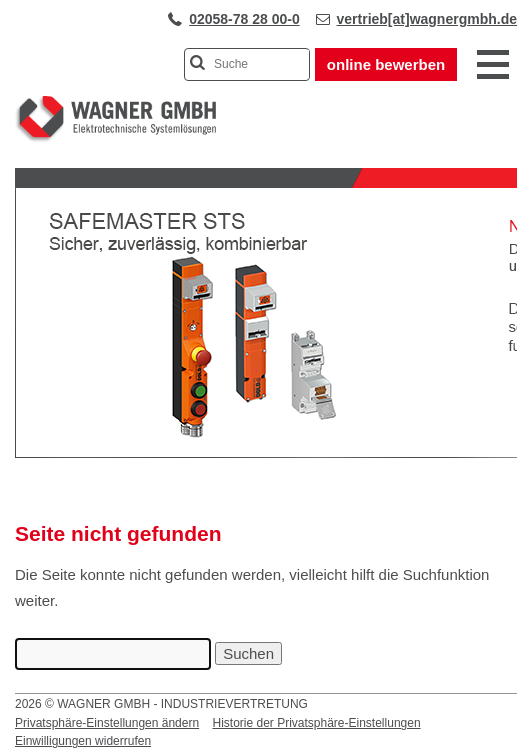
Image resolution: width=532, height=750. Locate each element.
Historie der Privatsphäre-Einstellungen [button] (316, 723)
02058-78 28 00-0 (244, 19)
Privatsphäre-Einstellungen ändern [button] (107, 723)
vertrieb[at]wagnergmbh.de (427, 19)
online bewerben (386, 64)
